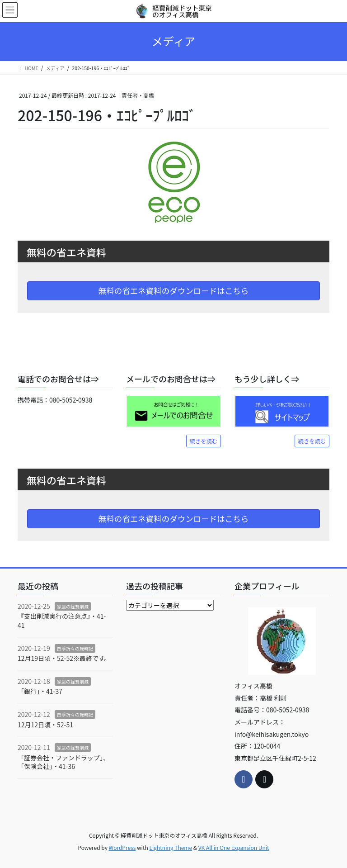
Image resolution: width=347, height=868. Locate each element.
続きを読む (204, 441)
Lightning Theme (171, 847)
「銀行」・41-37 (40, 691)
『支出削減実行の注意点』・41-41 (62, 621)
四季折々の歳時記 (75, 648)
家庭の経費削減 (73, 606)
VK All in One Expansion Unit (234, 847)
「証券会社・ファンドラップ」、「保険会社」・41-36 (63, 762)
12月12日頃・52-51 (45, 725)
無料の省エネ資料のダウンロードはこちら (174, 291)
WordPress (122, 847)
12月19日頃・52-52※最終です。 (64, 658)
